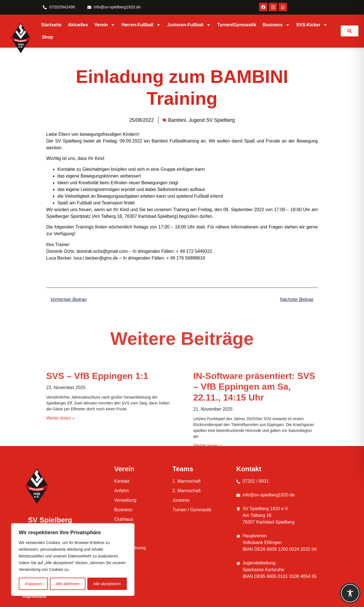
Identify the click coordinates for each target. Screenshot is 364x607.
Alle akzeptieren (107, 584)
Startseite (51, 25)
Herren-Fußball (141, 25)
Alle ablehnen (68, 584)
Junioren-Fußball (189, 25)
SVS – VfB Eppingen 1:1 (97, 444)
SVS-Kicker (312, 25)
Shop (48, 37)
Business (276, 25)
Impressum (34, 596)
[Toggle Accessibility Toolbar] (350, 593)
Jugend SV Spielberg (212, 120)
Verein (105, 25)
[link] (350, 31)
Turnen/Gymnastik (237, 25)
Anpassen (33, 584)
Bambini (177, 120)
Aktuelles (78, 25)
